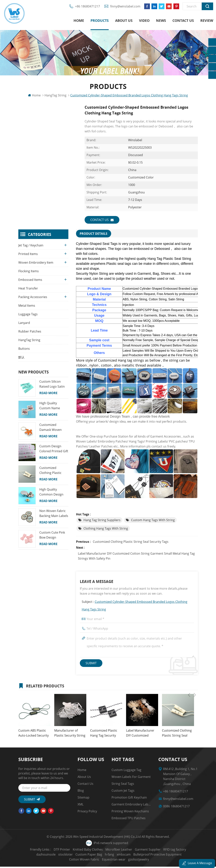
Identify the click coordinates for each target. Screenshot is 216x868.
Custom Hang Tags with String (153, 521)
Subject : (135, 607)
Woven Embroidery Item (36, 264)
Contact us (183, 21)
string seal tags (123, 785)
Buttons (24, 350)
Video (144, 21)
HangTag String (29, 342)
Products (100, 21)
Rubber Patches (30, 333)
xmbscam (96, 856)
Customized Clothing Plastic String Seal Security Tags (131, 543)
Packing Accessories (33, 299)
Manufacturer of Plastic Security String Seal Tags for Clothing (70, 734)
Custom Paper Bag (61, 856)
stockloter (38, 856)
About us (124, 21)
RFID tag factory (164, 851)
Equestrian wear (97, 861)
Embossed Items (30, 282)
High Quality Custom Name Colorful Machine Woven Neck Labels (53, 408)
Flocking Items (29, 273)
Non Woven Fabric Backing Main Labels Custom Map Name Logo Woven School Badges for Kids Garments (54, 515)
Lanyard (24, 325)
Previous (189, 687)
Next (195, 687)
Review (207, 21)
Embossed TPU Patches (129, 819)
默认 (21, 359)
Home (79, 21)
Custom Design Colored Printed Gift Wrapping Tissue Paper (54, 451)
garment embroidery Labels (131, 806)
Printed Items (28, 256)
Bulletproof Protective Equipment (130, 856)
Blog (81, 792)
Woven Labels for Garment (131, 778)
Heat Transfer (28, 290)
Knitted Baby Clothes (77, 851)
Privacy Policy (87, 813)
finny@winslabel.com (124, 8)
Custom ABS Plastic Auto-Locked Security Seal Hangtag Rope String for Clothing (34, 734)
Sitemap (83, 799)
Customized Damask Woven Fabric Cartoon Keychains (51, 429)
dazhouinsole (187, 851)
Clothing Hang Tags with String (106, 530)
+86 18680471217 (86, 8)
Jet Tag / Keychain (31, 247)
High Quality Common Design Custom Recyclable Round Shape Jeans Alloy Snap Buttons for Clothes (53, 494)
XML (80, 806)
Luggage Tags (28, 316)
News (161, 21)
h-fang (82, 856)
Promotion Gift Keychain (129, 799)
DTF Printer (51, 851)
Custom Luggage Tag (126, 771)
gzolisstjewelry (122, 861)
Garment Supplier (137, 851)
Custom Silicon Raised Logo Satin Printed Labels (52, 386)
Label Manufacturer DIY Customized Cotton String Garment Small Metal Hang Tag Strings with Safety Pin (136, 557)
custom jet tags (123, 792)
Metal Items (27, 307)
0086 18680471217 (176, 808)
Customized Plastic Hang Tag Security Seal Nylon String (104, 734)
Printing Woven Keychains (130, 813)
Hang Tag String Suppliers (102, 521)
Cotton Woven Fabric (172, 856)
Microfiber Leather (108, 851)
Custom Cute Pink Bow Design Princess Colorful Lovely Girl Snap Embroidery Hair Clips (52, 537)
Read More (48, 395)
